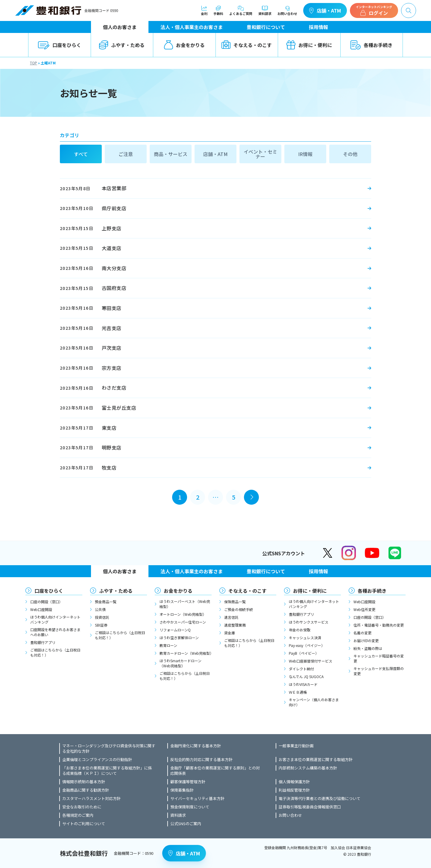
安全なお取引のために (82, 807)
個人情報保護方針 (294, 782)
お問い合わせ (287, 10)
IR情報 (305, 154)
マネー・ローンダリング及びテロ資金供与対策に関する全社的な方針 (109, 748)
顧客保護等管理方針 (188, 782)
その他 (350, 154)
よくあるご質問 (241, 10)
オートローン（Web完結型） (183, 614)
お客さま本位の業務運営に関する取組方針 (316, 760)
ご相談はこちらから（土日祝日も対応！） (55, 652)
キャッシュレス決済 (305, 638)
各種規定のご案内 (78, 815)
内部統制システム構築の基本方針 (308, 768)
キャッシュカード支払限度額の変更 (379, 671)
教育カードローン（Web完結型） (186, 653)
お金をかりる (184, 45)
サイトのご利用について (84, 824)
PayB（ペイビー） (304, 653)
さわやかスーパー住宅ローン (183, 622)
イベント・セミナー (260, 154)
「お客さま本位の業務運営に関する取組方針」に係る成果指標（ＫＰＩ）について (107, 771)
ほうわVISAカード (303, 684)
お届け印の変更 (366, 641)
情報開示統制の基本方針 (84, 782)
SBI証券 (101, 625)
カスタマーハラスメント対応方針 (91, 799)
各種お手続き (371, 45)
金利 (204, 10)
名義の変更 (362, 633)
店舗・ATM (325, 10)
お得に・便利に (309, 45)
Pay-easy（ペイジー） (307, 645)
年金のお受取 (300, 630)
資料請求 (265, 10)
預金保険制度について (190, 807)
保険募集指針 (182, 790)
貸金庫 (230, 633)
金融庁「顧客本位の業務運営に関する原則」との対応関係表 (215, 771)
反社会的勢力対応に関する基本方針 (201, 760)
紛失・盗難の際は (368, 648)
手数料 (218, 10)
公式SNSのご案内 (186, 824)
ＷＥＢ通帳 (298, 692)
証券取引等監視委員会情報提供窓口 (310, 807)
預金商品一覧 (106, 602)
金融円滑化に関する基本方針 (196, 746)
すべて (81, 154)
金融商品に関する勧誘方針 (86, 790)
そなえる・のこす (247, 45)
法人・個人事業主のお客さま (192, 27)
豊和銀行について (266, 27)
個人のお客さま (120, 27)
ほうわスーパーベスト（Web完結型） (185, 604)
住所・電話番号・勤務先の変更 (379, 625)
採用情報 (318, 27)
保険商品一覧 (235, 602)
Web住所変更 (364, 609)
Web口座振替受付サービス (311, 661)
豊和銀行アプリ (43, 642)
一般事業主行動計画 (296, 746)
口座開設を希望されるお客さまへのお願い (55, 632)
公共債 (100, 609)
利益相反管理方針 (294, 790)
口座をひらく (60, 45)
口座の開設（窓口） (46, 602)
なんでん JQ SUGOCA (306, 676)
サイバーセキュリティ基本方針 (197, 799)
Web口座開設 (41, 609)
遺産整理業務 (235, 625)
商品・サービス (171, 154)
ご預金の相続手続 (239, 609)
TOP (34, 63)
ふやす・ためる (122, 45)
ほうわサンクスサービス (309, 622)
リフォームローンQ (175, 630)
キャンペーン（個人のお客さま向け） (314, 702)
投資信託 (102, 617)
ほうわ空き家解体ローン (179, 638)
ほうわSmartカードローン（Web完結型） (180, 663)
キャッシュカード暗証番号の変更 (379, 658)
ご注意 (126, 154)
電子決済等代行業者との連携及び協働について (320, 799)
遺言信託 (231, 617)
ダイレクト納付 (301, 669)
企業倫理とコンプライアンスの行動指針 (97, 760)
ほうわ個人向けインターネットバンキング (55, 619)
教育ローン (168, 645)
